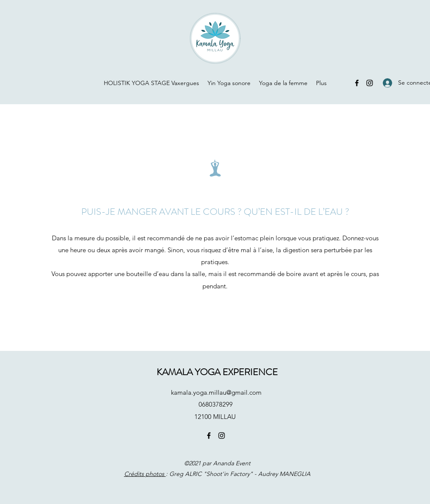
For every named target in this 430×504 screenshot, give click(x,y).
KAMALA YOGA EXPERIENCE (217, 372)
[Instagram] (370, 83)
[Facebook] (357, 83)
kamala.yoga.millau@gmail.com (216, 392)
